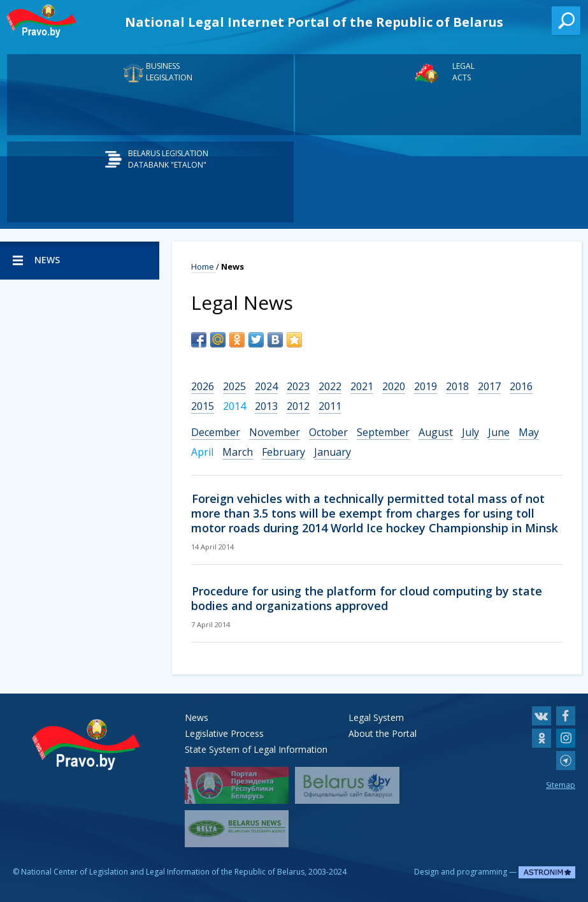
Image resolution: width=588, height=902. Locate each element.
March (238, 452)
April (202, 452)
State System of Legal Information (256, 749)
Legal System (376, 717)
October (328, 432)
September (383, 432)
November (275, 432)
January (333, 452)
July (470, 432)
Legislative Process (224, 733)
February (283, 452)
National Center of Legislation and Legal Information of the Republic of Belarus (163, 872)
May (529, 432)
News (197, 717)
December (216, 432)
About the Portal (383, 733)
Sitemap (561, 785)
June (499, 432)
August (436, 432)
